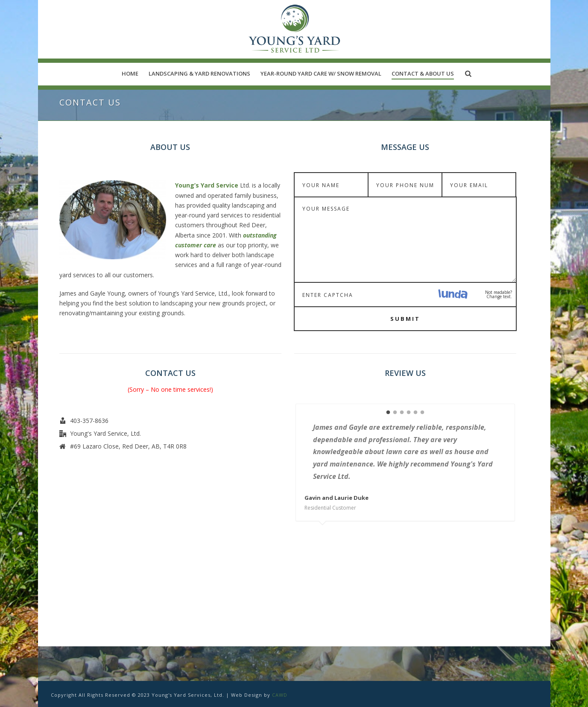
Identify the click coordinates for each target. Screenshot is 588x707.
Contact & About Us (423, 73)
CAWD (280, 695)
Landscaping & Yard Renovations (199, 73)
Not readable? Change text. (499, 294)
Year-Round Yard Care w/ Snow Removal (321, 73)
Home (130, 73)
